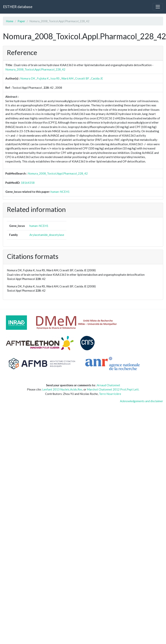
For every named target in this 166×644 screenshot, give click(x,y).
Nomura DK (28, 78)
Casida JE (97, 78)
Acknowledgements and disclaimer (142, 401)
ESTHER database (18, 7)
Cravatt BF (82, 78)
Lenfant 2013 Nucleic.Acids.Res (62, 389)
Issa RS (55, 78)
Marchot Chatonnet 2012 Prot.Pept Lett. (113, 389)
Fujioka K (43, 78)
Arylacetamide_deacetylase (47, 235)
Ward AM (67, 78)
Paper (21, 21)
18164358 (28, 183)
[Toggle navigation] (158, 7)
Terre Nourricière (110, 394)
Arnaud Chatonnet (109, 385)
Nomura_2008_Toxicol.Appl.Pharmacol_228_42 (35, 69)
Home (10, 21)
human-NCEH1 (60, 192)
